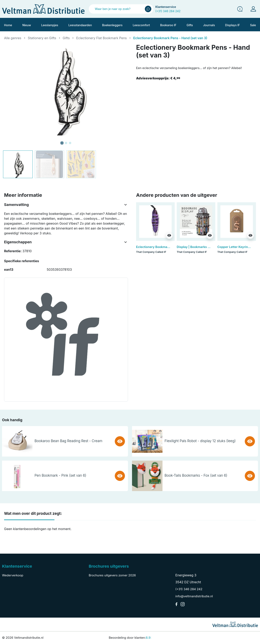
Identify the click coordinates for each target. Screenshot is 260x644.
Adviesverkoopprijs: (158, 78)
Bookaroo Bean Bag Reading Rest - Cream (68, 441)
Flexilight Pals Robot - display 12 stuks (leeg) (200, 441)
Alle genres (13, 38)
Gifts (66, 38)
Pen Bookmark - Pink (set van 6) (60, 475)
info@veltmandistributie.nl (194, 596)
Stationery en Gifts (42, 38)
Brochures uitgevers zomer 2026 (112, 575)
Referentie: (13, 251)
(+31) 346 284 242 (168, 11)
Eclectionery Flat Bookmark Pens (101, 38)
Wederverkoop (13, 575)
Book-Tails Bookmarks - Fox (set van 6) (196, 475)
